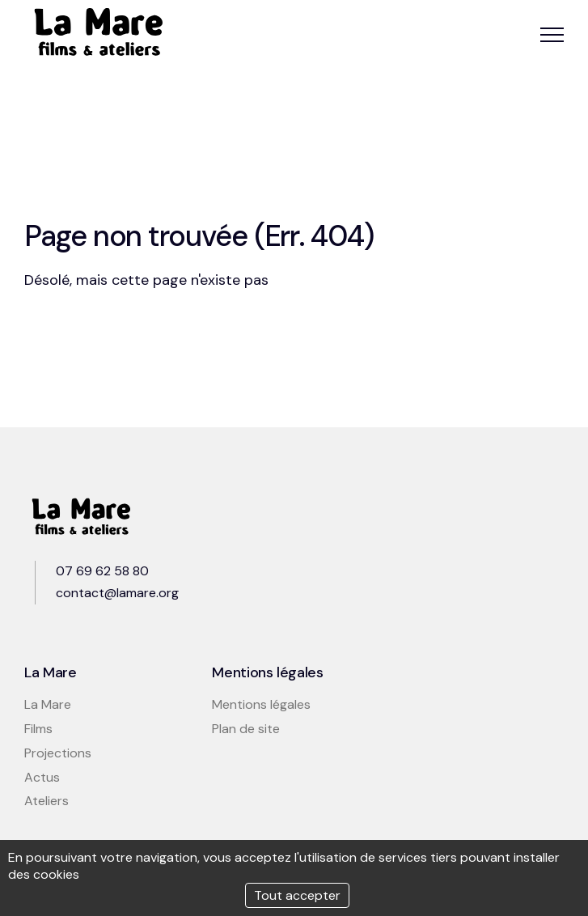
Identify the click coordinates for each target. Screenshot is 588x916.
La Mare (48, 704)
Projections (58, 753)
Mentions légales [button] (261, 704)
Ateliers (47, 801)
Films (38, 729)
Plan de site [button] (246, 729)
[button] (552, 34)
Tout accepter (297, 895)
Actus (42, 777)
